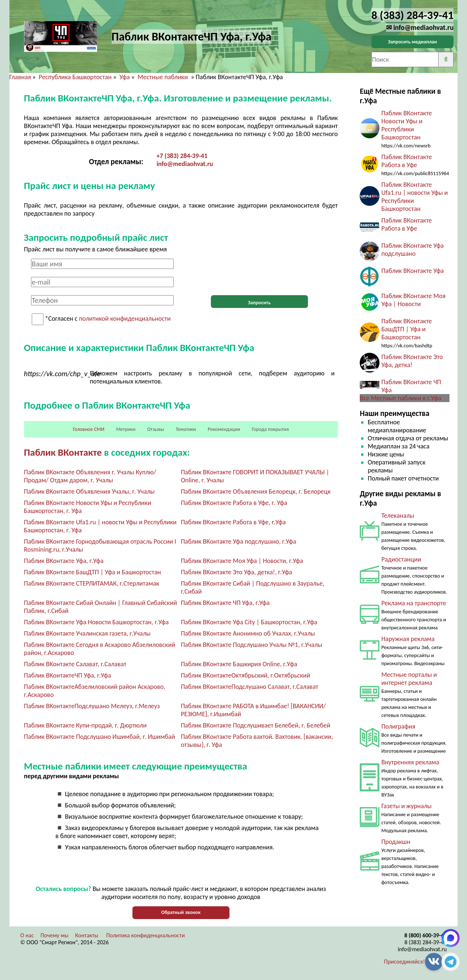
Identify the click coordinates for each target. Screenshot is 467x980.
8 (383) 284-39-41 (425, 942)
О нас (27, 935)
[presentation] (259, 273)
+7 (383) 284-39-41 (182, 156)
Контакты (87, 935)
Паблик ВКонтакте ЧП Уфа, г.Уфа (225, 603)
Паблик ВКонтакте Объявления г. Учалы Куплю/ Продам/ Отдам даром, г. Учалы (90, 476)
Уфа (124, 77)
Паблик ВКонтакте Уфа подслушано (412, 250)
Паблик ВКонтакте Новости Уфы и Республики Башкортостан (407, 125)
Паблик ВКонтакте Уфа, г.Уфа (64, 561)
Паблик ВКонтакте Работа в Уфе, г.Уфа (233, 522)
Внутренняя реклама (410, 762)
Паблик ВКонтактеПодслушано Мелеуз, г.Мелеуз (92, 706)
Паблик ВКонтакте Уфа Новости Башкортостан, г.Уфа (97, 622)
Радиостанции (401, 559)
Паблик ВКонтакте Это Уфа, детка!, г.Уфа (237, 572)
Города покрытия (270, 429)
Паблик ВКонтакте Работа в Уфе (407, 161)
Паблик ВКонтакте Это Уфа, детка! (412, 361)
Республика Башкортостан (75, 77)
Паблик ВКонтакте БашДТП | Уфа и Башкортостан (93, 572)
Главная (20, 77)
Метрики (126, 429)
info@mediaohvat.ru (185, 164)
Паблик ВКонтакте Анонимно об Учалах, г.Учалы (248, 633)
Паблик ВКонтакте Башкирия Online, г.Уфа (239, 664)
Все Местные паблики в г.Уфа (400, 398)
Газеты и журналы (406, 806)
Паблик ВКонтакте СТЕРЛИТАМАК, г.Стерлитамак (92, 583)
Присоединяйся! (405, 962)
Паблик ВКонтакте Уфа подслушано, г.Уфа (239, 541)
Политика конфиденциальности (146, 935)
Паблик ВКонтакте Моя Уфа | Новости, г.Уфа (242, 561)
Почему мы (55, 935)
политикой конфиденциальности (125, 319)
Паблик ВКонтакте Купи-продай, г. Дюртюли (85, 725)
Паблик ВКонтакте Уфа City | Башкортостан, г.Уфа (249, 622)
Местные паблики (163, 77)
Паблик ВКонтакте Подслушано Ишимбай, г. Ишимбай (100, 737)
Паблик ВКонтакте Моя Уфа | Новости (413, 300)
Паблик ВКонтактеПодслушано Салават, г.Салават (250, 687)
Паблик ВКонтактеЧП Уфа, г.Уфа (68, 675)
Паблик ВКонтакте (63, 452)
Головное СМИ (89, 429)
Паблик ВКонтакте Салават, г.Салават (75, 664)
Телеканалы (398, 516)
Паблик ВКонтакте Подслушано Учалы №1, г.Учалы (252, 645)
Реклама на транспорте (414, 603)
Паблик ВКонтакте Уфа (412, 271)
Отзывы (156, 429)
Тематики (186, 429)
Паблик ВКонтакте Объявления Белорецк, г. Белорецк (256, 491)
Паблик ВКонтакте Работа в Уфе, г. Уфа (234, 503)
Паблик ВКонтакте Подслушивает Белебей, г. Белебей (256, 725)
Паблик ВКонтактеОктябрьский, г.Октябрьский (246, 675)
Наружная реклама (408, 639)
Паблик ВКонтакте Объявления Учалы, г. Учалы (89, 491)
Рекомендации (224, 429)
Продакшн (396, 842)
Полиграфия (398, 726)
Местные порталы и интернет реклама (409, 679)
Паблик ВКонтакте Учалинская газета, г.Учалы (87, 633)
